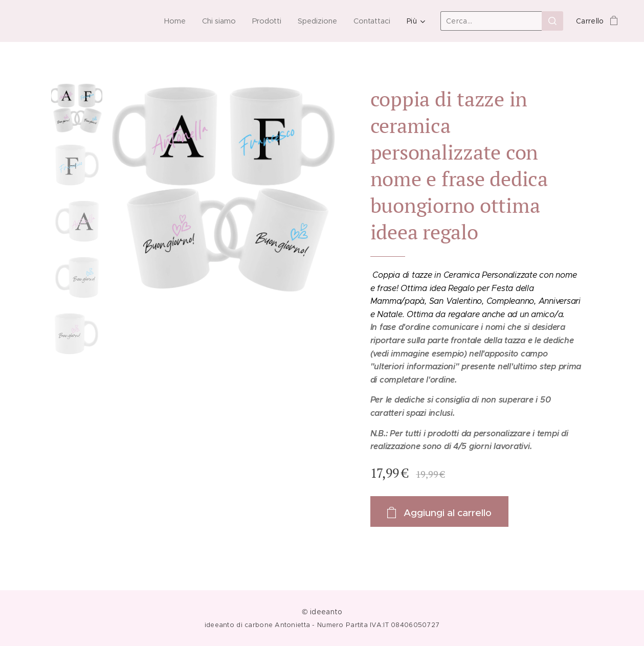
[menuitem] (174, 21)
